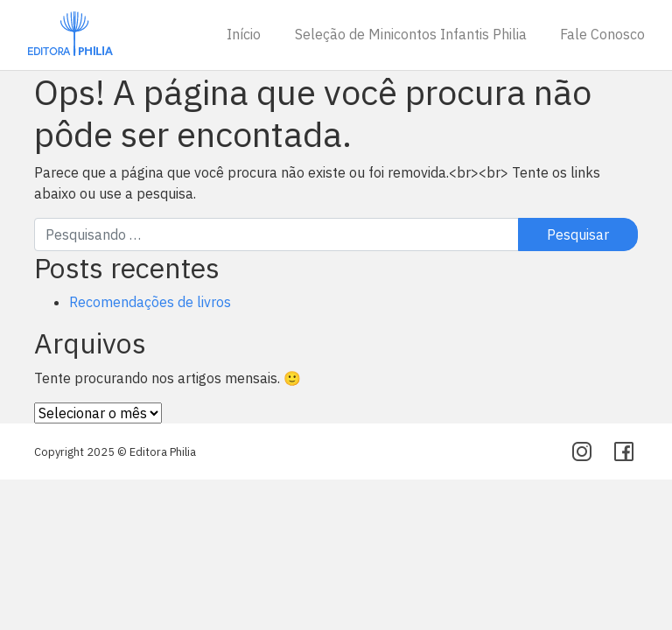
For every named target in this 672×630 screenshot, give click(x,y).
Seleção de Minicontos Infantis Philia (411, 34)
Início (244, 34)
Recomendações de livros (150, 302)
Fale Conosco (602, 34)
